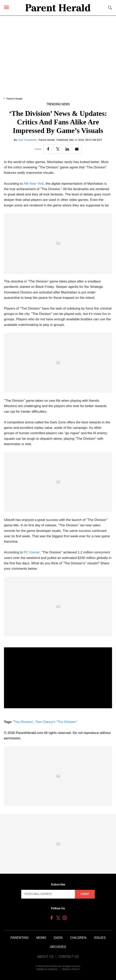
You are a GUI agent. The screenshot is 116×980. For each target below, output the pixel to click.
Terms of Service (47, 969)
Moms (41, 938)
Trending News (58, 104)
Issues (100, 938)
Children (78, 938)
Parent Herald (14, 99)
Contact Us (69, 957)
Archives (58, 947)
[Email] (77, 149)
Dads (58, 938)
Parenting (19, 938)
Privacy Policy (71, 969)
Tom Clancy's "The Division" (56, 722)
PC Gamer (31, 552)
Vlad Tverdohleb (27, 140)
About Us (45, 957)
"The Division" (23, 722)
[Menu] (6, 7)
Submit (85, 894)
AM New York (34, 184)
